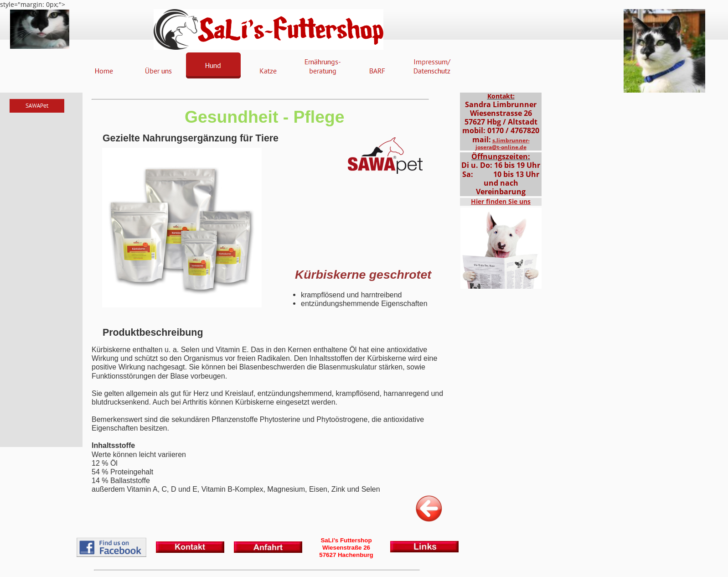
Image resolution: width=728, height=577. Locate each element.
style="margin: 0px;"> (364, 288)
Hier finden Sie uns (501, 201)
